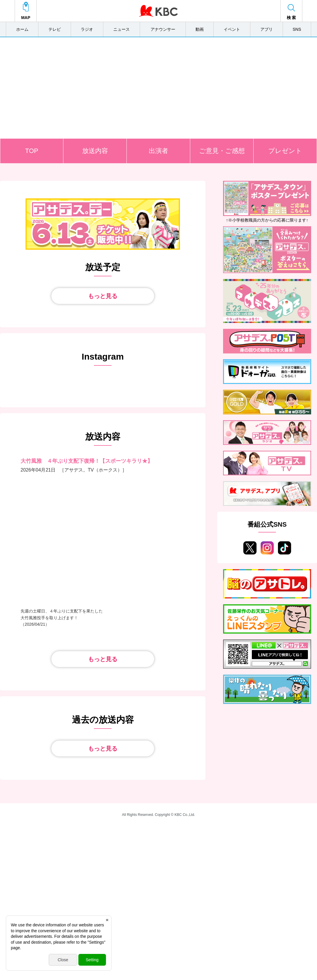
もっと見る (103, 296)
